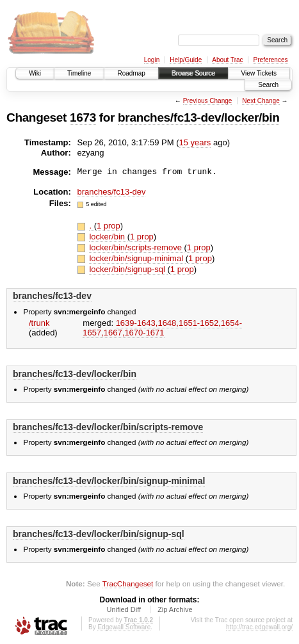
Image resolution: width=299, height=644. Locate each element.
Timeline (79, 73)
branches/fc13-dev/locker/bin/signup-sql (99, 534)
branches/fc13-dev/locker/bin (198, 117)
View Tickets (259, 73)
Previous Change (208, 101)
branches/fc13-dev (112, 192)
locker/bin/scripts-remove (136, 247)
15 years (195, 142)
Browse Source (193, 73)
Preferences (271, 60)
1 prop (109, 226)
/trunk (39, 323)
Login (152, 60)
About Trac (227, 60)
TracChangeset (128, 584)
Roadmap (131, 73)
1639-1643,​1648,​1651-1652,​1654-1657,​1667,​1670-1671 (162, 328)
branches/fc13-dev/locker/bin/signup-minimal (109, 481)
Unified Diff (124, 609)
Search (268, 85)
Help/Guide (186, 60)
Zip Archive (175, 609)
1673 (83, 117)
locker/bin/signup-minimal (137, 258)
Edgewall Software (124, 627)
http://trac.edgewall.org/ (259, 627)
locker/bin (108, 237)
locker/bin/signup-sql (128, 269)
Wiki (35, 73)
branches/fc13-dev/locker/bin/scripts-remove (108, 427)
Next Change (261, 101)
